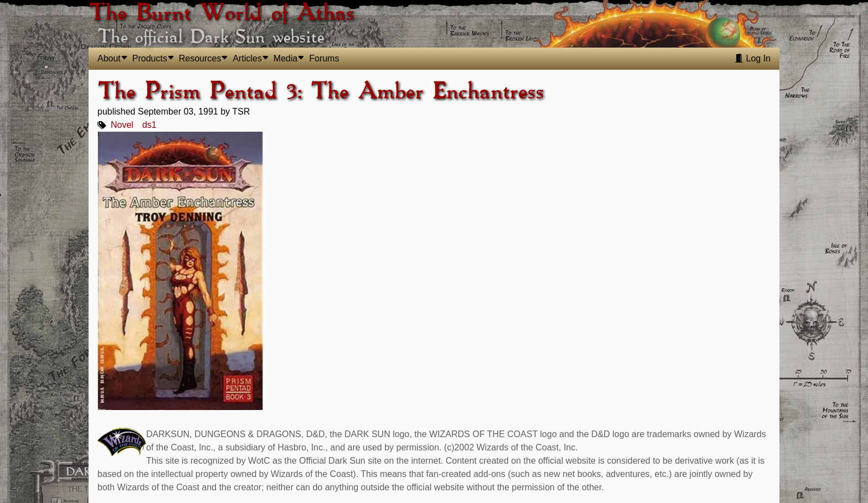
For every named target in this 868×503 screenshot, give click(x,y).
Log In (753, 58)
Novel (122, 125)
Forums (324, 58)
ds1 (149, 125)
